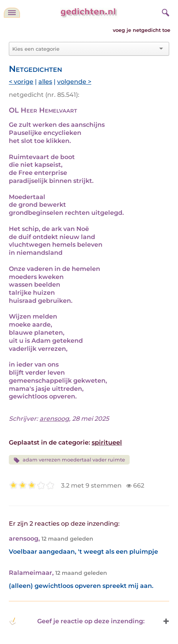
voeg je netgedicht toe (142, 30)
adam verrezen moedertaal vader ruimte (69, 460)
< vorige (21, 82)
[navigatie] (12, 13)
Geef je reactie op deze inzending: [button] (77, 621)
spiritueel (107, 442)
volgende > (74, 82)
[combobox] (84, 49)
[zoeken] (165, 12)
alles (45, 82)
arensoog (54, 419)
